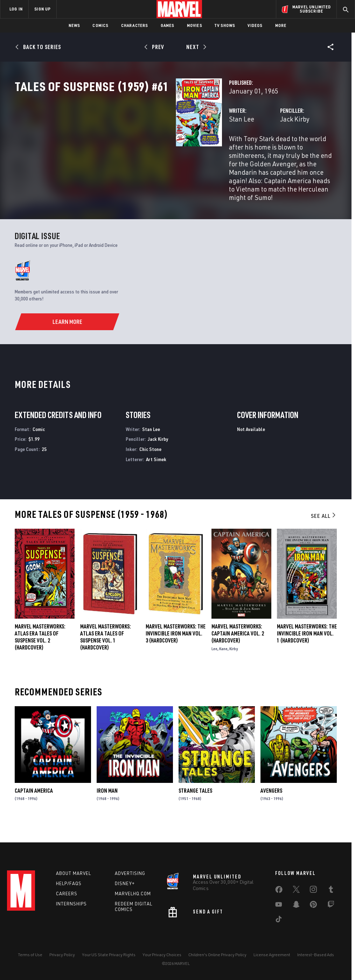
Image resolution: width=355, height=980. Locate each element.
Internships (71, 904)
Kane (223, 664)
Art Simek (156, 475)
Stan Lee (129, 150)
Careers (67, 894)
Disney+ (125, 883)
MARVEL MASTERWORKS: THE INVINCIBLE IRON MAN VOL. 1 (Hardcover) (307, 648)
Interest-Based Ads (316, 955)
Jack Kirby (238, 150)
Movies (194, 25)
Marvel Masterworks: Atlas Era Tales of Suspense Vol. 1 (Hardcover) (106, 652)
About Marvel (74, 873)
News (74, 25)
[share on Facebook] (279, 891)
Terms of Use (30, 955)
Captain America (34, 806)
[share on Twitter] (296, 891)
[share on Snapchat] (296, 906)
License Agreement (272, 955)
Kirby (234, 664)
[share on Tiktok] (279, 920)
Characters (135, 25)
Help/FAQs (69, 883)
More (281, 25)
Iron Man (107, 806)
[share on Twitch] (331, 906)
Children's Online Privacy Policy (217, 955)
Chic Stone (150, 464)
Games (168, 25)
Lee (214, 664)
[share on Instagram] (313, 891)
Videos (255, 25)
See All (324, 531)
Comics (100, 25)
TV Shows (225, 25)
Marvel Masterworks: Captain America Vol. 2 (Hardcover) (238, 648)
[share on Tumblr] (331, 891)
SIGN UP (42, 9)
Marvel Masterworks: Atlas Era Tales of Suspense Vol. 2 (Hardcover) (40, 652)
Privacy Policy (62, 955)
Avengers (271, 806)
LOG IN (16, 9)
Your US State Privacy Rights (109, 955)
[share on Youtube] (279, 906)
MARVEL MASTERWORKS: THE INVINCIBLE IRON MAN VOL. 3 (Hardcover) (176, 648)
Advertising (130, 873)
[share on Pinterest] (313, 906)
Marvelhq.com (133, 894)
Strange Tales (195, 806)
